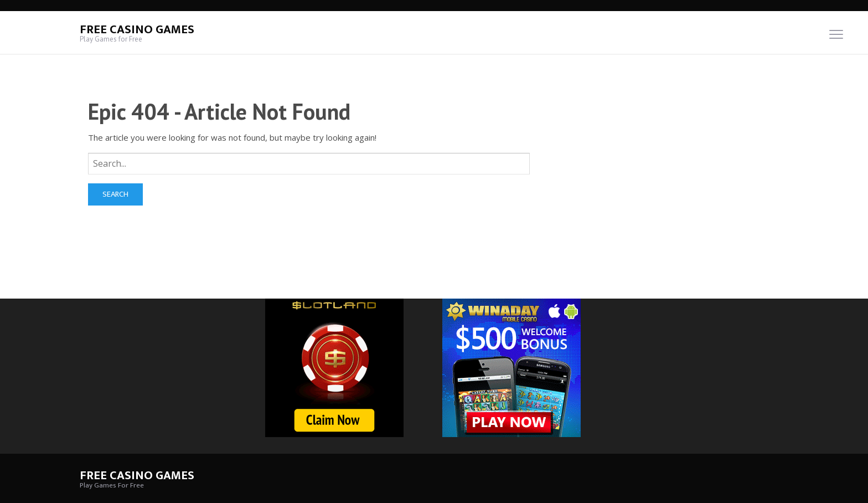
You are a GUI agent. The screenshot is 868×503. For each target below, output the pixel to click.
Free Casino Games (137, 30)
